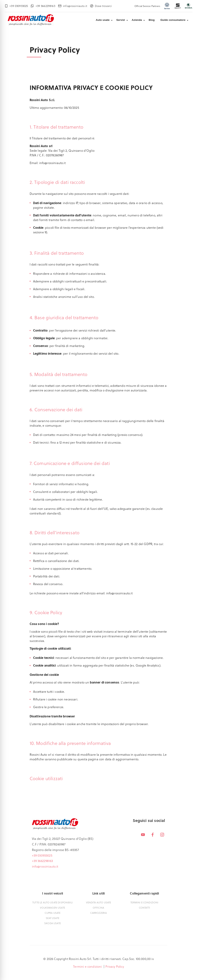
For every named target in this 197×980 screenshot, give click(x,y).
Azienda (137, 20)
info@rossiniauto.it (45, 866)
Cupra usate (53, 913)
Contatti (144, 908)
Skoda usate (53, 923)
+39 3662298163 (42, 861)
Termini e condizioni (144, 902)
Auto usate (103, 20)
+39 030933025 (42, 855)
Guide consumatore (173, 20)
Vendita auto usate (99, 902)
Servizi (121, 20)
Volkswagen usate (53, 908)
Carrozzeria (99, 913)
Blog (152, 20)
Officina (98, 908)
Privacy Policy (115, 966)
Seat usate (53, 918)
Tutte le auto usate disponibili (53, 902)
